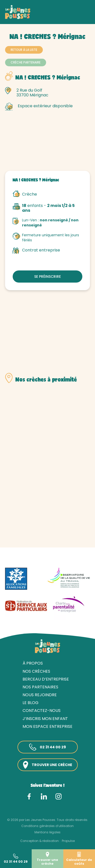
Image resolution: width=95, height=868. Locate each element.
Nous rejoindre (40, 695)
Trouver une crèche (48, 765)
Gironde (54, 17)
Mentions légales (48, 832)
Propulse (68, 841)
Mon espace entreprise (48, 726)
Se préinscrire (48, 277)
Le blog (31, 703)
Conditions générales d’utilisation (48, 826)
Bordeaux (73, 17)
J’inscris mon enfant (45, 719)
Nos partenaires (40, 687)
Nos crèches (33, 17)
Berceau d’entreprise (46, 679)
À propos (33, 663)
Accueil (12, 17)
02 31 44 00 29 (48, 747)
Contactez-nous (42, 711)
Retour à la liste (24, 50)
